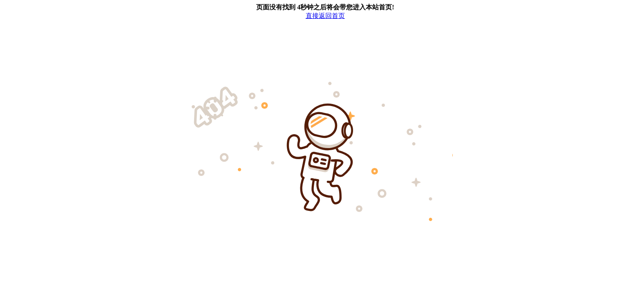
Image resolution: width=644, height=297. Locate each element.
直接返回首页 (325, 16)
